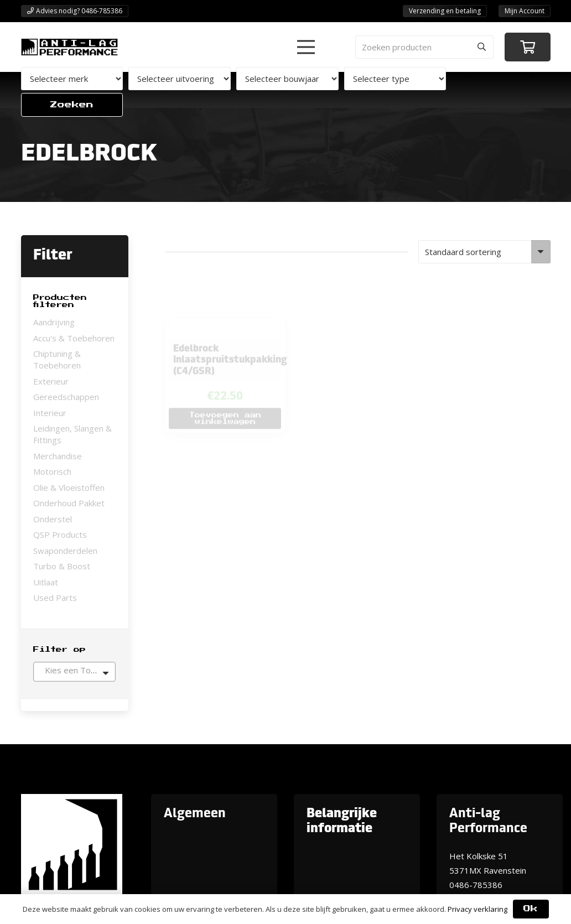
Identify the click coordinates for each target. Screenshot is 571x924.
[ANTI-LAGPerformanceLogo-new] (69, 47)
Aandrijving (54, 322)
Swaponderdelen (65, 551)
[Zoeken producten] (424, 47)
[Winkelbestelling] (484, 252)
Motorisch (52, 471)
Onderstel (53, 519)
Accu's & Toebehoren (74, 338)
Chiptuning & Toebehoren (57, 359)
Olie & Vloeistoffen (69, 487)
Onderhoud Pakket (69, 503)
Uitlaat (46, 582)
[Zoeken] (482, 47)
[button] (306, 47)
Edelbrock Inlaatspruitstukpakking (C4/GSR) (231, 325)
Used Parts (55, 598)
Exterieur (51, 381)
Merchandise (58, 456)
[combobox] (74, 672)
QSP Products (60, 534)
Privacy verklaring (477, 909)
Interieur (50, 413)
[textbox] (74, 670)
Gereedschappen (66, 397)
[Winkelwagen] (528, 47)
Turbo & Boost (62, 566)
